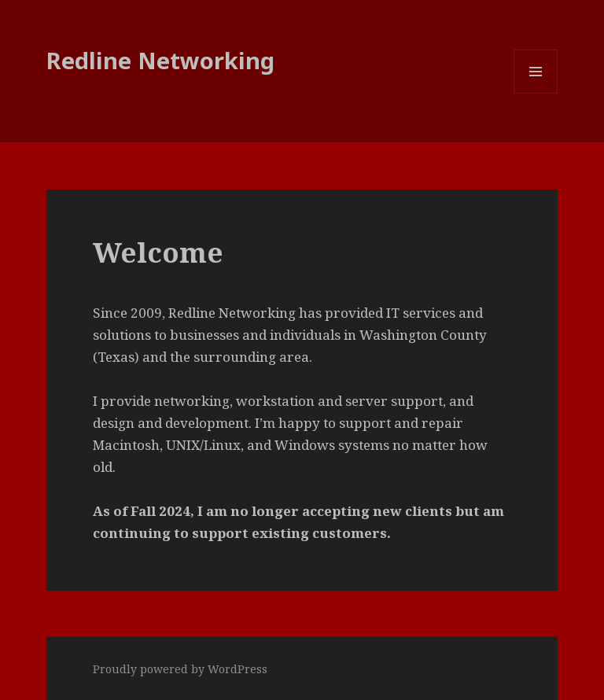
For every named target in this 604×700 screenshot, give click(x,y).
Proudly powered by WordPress (180, 669)
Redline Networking (160, 60)
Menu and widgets (536, 93)
